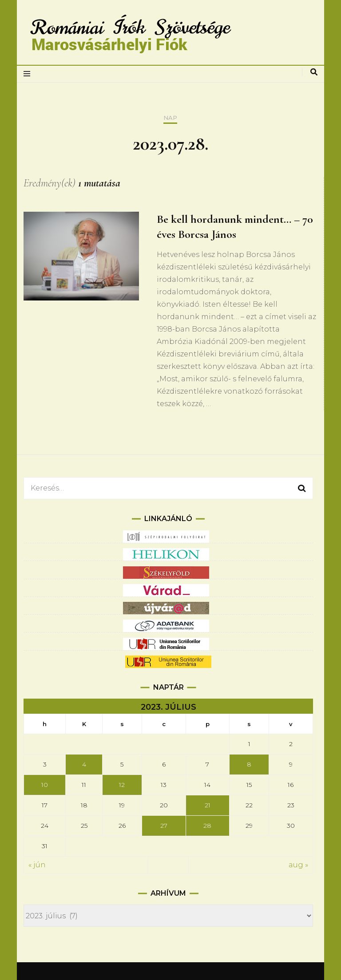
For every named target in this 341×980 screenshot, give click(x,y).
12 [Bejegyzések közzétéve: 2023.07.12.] (122, 785)
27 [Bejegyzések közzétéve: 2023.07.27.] (164, 826)
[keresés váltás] (314, 72)
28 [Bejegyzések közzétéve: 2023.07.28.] (207, 826)
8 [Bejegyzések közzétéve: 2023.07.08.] (249, 764)
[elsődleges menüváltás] (29, 74)
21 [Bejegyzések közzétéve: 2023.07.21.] (208, 805)
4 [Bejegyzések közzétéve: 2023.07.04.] (84, 764)
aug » (298, 865)
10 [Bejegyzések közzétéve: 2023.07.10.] (45, 785)
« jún (37, 865)
